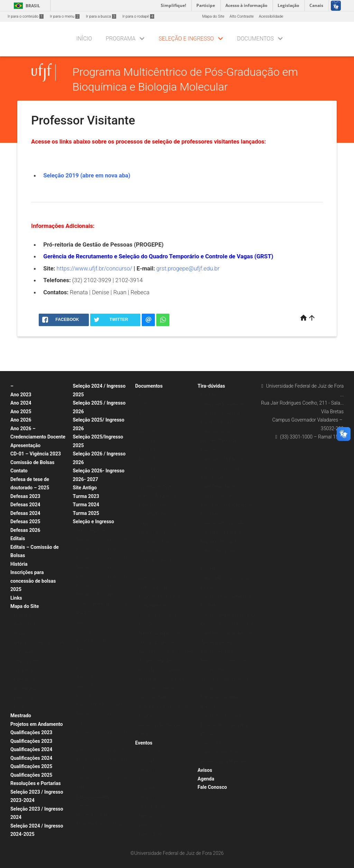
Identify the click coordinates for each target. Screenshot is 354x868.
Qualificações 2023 (31, 732)
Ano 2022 (85, 613)
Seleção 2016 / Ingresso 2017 (102, 595)
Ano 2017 (85, 631)
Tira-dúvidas (211, 386)
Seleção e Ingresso (186, 39)
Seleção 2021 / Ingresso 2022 (102, 549)
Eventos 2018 (150, 825)
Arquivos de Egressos (157, 496)
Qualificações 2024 (31, 749)
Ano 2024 (21, 403)
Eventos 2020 (150, 816)
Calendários (24, 679)
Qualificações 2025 (31, 766)
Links (16, 598)
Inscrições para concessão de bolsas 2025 (33, 581)
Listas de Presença (155, 560)
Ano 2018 (85, 622)
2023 (143, 404)
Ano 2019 (85, 677)
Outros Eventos (152, 807)
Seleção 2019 (88, 806)
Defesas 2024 (25, 505)
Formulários (149, 578)
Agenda (206, 779)
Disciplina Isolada (92, 641)
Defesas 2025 (25, 521)
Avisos (205, 770)
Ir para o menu (65, 16)
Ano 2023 (21, 395)
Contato (19, 471)
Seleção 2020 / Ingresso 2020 (102, 751)
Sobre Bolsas (212, 477)
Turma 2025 (86, 513)
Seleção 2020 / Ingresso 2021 (102, 558)
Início (84, 39)
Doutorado (148, 761)
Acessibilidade (271, 16)
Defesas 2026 (25, 530)
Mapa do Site (213, 16)
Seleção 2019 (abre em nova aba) (87, 175)
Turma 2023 (86, 496)
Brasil (26, 6)
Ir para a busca (101, 16)
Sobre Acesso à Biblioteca (224, 459)
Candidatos (211, 395)
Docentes (209, 569)
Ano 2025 (21, 412)
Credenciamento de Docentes (102, 604)
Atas (143, 395)
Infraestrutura (26, 689)
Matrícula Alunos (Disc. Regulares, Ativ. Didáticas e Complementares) (162, 597)
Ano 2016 (147, 468)
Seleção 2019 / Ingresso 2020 (102, 567)
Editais (18, 538)
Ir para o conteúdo (26, 16)
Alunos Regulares (91, 531)
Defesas (146, 779)
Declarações (149, 551)
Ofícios (145, 569)
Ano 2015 (147, 477)
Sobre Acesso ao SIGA (220, 468)
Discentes (210, 450)
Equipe (20, 634)
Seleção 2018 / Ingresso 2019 (102, 576)
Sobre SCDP (212, 743)
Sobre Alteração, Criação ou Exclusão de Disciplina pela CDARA (225, 725)
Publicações (24, 698)
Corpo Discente (27, 661)
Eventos (144, 743)
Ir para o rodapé (138, 16)
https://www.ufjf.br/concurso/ (95, 268)
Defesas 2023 (25, 496)
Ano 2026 (21, 420)
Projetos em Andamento (37, 724)
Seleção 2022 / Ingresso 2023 (102, 540)
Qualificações (150, 752)
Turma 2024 (86, 505)
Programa (121, 39)
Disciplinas (23, 670)
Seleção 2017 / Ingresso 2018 (102, 586)
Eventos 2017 (150, 834)
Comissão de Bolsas (32, 462)
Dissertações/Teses (156, 487)
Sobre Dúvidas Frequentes (224, 404)
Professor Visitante (93, 796)
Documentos (255, 39)
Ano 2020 (85, 668)
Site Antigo (85, 488)
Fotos (19, 707)
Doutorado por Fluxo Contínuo (102, 705)
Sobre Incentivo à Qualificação (227, 523)
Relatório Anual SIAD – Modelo (165, 707)
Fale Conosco (212, 787)
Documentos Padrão (156, 542)
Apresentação (25, 445)
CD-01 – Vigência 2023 (36, 454)
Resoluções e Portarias (36, 783)
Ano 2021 (85, 659)
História (19, 564)
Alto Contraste (242, 16)
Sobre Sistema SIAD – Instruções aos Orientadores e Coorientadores (227, 661)
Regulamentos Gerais (157, 716)
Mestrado (21, 715)
